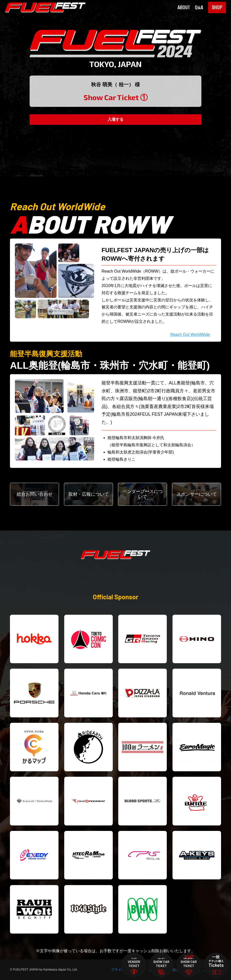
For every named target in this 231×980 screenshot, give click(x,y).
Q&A (199, 7)
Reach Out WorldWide (190, 335)
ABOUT (184, 7)
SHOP (217, 7)
